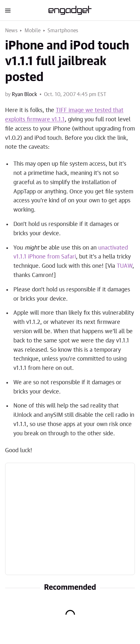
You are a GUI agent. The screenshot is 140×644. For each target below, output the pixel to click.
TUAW (125, 266)
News (11, 31)
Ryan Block (24, 94)
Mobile (33, 31)
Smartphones (63, 31)
